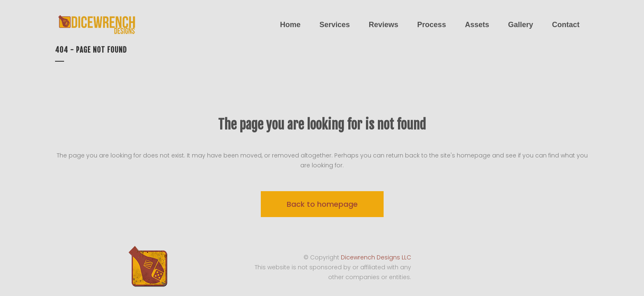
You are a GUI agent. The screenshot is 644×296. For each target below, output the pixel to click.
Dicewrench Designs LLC (376, 257)
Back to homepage (322, 204)
